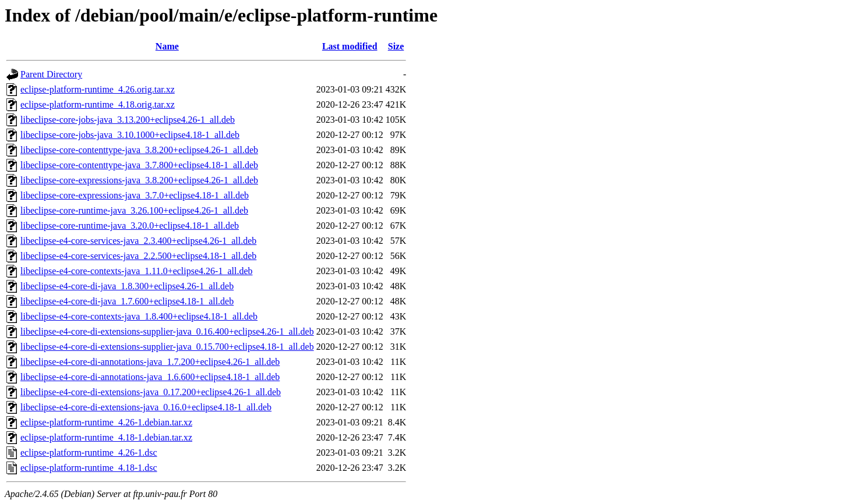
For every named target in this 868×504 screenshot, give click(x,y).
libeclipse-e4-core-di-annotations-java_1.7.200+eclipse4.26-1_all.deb (150, 362)
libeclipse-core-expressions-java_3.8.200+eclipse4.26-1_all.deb (139, 180)
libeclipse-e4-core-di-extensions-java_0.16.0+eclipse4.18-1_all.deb (146, 407)
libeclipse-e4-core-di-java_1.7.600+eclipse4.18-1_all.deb (127, 301)
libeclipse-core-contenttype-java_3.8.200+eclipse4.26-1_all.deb (139, 150)
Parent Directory (51, 74)
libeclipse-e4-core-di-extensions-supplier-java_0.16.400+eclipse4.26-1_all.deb (167, 331)
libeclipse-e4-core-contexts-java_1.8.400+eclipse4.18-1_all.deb (139, 316)
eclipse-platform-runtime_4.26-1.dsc (89, 452)
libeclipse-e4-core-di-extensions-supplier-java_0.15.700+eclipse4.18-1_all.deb (167, 347)
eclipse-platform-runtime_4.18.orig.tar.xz (98, 104)
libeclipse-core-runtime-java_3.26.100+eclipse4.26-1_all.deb (134, 210)
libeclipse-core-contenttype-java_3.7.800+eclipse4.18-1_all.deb (139, 165)
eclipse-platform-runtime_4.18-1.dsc (89, 468)
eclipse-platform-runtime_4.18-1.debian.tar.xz (106, 437)
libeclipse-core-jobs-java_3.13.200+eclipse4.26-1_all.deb (128, 120)
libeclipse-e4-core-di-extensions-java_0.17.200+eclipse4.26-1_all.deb (151, 392)
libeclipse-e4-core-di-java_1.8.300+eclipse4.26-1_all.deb (127, 286)
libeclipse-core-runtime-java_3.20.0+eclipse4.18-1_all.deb (130, 226)
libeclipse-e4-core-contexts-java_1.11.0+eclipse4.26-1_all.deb (137, 271)
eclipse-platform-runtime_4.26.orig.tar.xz (98, 89)
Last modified (350, 46)
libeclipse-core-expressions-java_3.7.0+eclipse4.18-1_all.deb (135, 195)
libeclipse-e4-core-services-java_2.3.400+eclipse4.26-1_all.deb (138, 241)
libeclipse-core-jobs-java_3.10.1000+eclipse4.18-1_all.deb (130, 135)
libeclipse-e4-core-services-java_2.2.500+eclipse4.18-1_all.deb (138, 256)
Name (167, 46)
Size (396, 46)
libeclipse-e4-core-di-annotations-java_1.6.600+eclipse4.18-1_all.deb (150, 377)
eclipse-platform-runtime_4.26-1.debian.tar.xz (106, 422)
